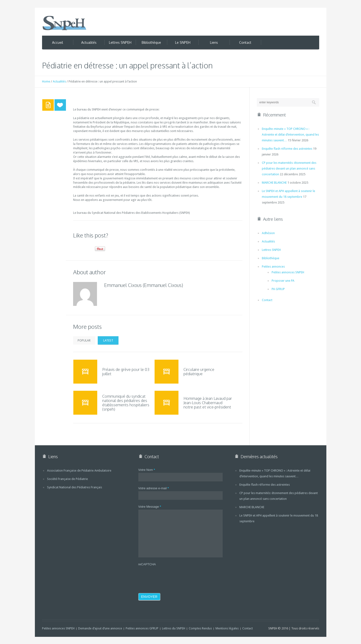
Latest (108, 340)
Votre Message (150, 507)
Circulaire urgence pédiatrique (199, 372)
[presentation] (175, 577)
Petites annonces (273, 267)
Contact (267, 300)
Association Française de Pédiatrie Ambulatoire (79, 471)
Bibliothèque (271, 258)
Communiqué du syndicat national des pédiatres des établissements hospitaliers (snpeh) (126, 403)
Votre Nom (147, 470)
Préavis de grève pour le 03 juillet (126, 372)
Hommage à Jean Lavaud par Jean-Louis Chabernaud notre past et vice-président (208, 403)
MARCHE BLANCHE (274, 183)
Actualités (59, 81)
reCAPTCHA (147, 564)
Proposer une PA (283, 281)
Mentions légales (227, 628)
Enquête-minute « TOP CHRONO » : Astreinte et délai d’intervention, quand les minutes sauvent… (290, 135)
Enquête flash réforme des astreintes (287, 149)
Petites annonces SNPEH (288, 272)
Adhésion (268, 233)
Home (46, 81)
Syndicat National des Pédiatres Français (75, 487)
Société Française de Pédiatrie (67, 479)
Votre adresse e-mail (154, 488)
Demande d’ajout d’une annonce (100, 628)
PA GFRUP (278, 289)
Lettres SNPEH (271, 250)
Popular (84, 340)
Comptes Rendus (200, 628)
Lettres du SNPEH (174, 628)
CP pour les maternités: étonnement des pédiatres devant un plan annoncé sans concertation (289, 168)
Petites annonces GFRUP (142, 628)
